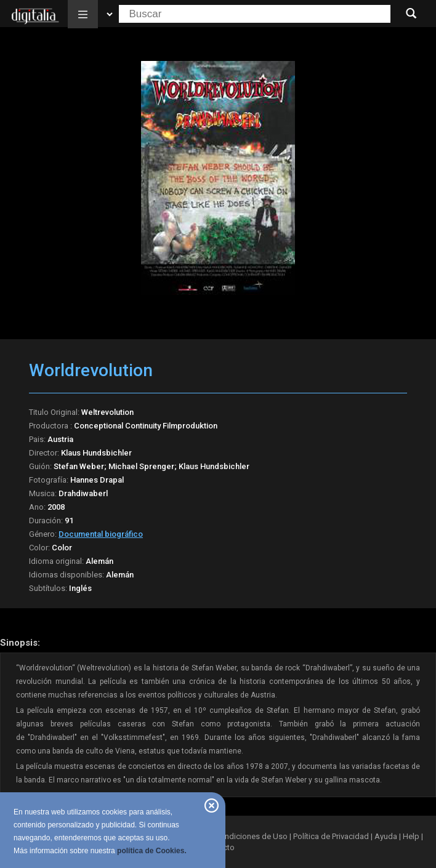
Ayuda (386, 836)
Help (411, 836)
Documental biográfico (101, 534)
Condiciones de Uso (251, 836)
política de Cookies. (152, 851)
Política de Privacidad (331, 836)
